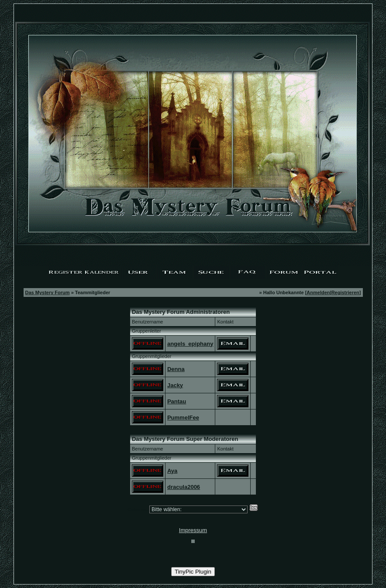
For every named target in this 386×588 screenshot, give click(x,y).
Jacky (175, 385)
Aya (172, 471)
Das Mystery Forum (48, 292)
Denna (176, 369)
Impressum (193, 530)
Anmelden (318, 292)
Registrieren (345, 292)
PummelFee (183, 418)
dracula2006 (184, 487)
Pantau (177, 401)
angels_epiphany (190, 344)
